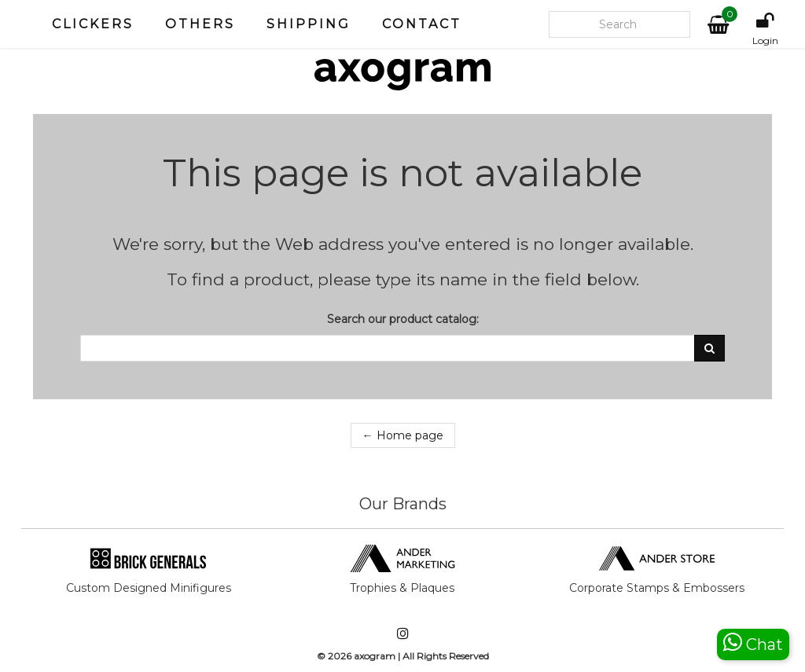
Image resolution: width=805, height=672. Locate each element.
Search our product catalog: (403, 319)
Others (200, 24)
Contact (422, 24)
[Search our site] (619, 24)
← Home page (403, 435)
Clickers (93, 24)
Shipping (309, 24)
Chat (753, 643)
